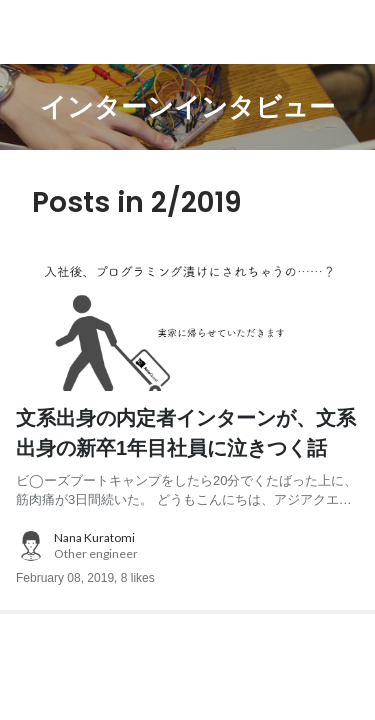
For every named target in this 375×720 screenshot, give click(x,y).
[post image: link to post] (187, 321)
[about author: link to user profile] (187, 546)
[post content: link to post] (187, 456)
